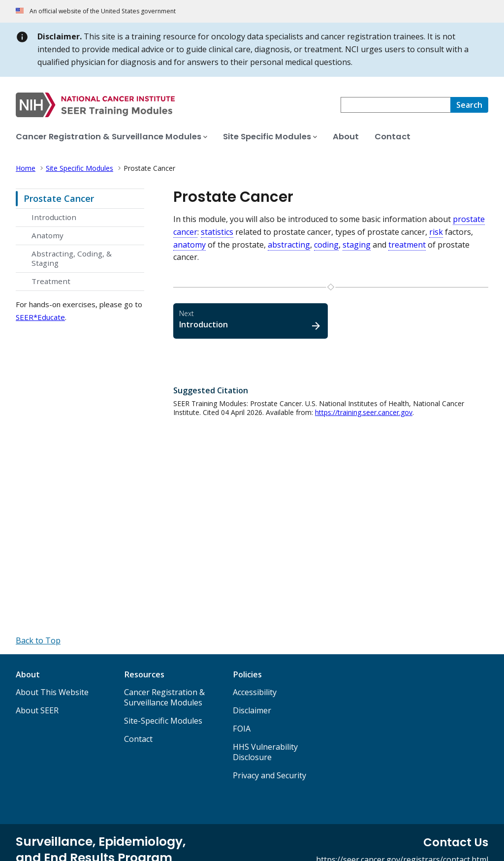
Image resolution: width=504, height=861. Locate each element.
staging (357, 245)
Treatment (51, 281)
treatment (407, 245)
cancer (185, 232)
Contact (138, 739)
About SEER (37, 710)
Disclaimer (252, 710)
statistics (217, 232)
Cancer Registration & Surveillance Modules (164, 697)
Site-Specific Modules (163, 721)
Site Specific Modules (79, 168)
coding (326, 245)
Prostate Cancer (59, 198)
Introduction (54, 217)
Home (26, 168)
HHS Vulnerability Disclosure (265, 752)
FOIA (242, 729)
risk (436, 232)
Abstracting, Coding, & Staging (72, 258)
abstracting (289, 245)
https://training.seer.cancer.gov (364, 412)
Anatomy (47, 235)
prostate (469, 219)
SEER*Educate (40, 317)
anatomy (189, 245)
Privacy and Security (269, 775)
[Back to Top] (38, 640)
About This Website (52, 692)
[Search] (469, 105)
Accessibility (255, 692)
